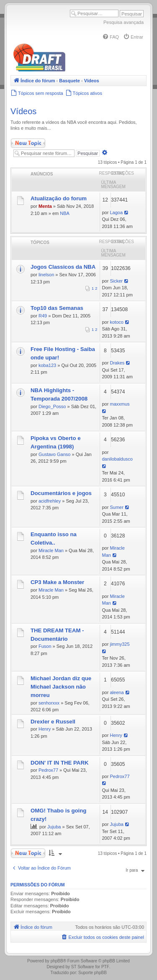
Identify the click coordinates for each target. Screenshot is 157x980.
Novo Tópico (28, 143)
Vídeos (23, 111)
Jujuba (54, 827)
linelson (46, 275)
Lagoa (116, 212)
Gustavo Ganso (54, 454)
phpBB (57, 961)
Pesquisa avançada (124, 22)
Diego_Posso (52, 406)
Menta (45, 206)
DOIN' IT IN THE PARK (59, 763)
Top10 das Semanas (57, 308)
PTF (105, 967)
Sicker (116, 281)
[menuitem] (111, 37)
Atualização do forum (59, 198)
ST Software (83, 967)
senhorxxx (49, 703)
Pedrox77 (48, 770)
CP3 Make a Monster (57, 582)
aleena (117, 692)
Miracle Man (51, 550)
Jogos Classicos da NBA (63, 267)
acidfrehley (50, 501)
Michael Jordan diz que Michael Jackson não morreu (61, 687)
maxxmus (120, 404)
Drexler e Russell (53, 722)
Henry (45, 729)
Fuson (45, 646)
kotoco (116, 322)
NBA (65, 213)
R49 (43, 316)
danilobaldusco (117, 459)
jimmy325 (120, 644)
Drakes (117, 363)
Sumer (116, 507)
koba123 (47, 365)
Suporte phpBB (93, 973)
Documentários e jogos (61, 493)
